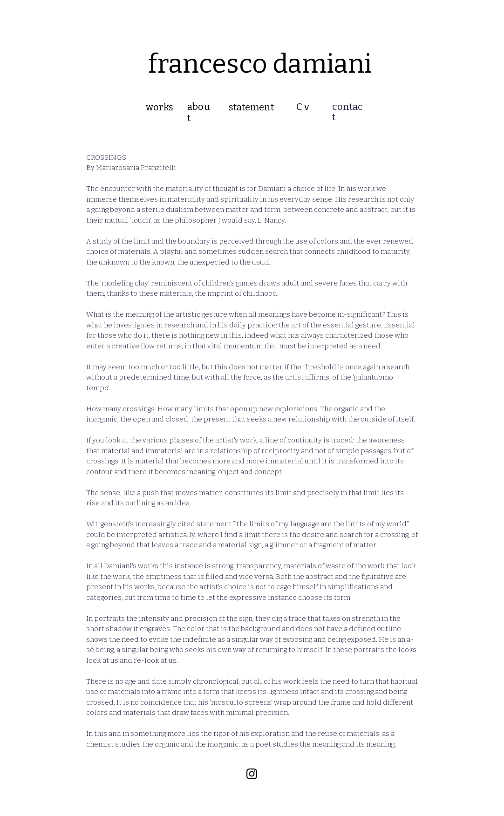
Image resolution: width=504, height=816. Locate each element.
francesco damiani (260, 64)
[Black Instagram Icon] (252, 774)
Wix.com (253, 785)
